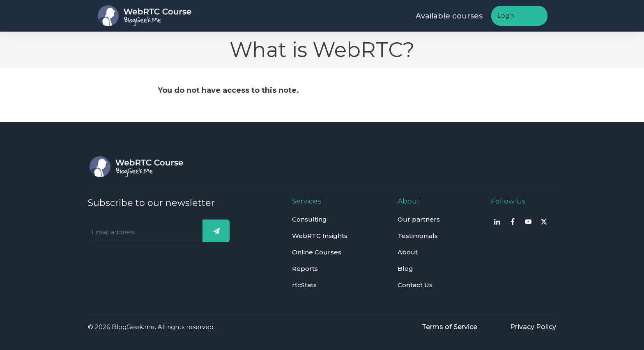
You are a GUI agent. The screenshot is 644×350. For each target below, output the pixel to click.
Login (506, 15)
